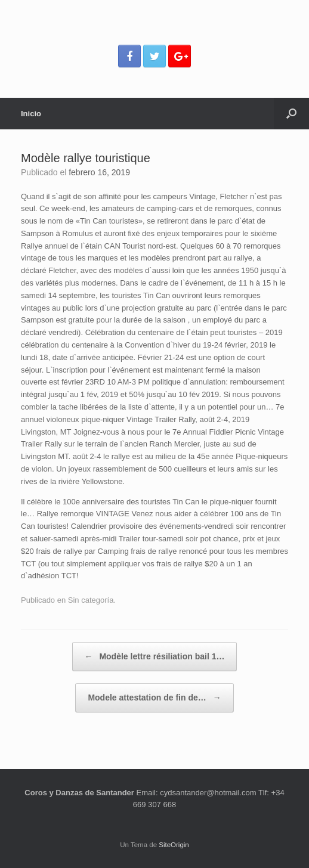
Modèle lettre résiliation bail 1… (155, 657)
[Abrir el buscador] (291, 114)
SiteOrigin (174, 845)
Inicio (31, 114)
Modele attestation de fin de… (154, 698)
